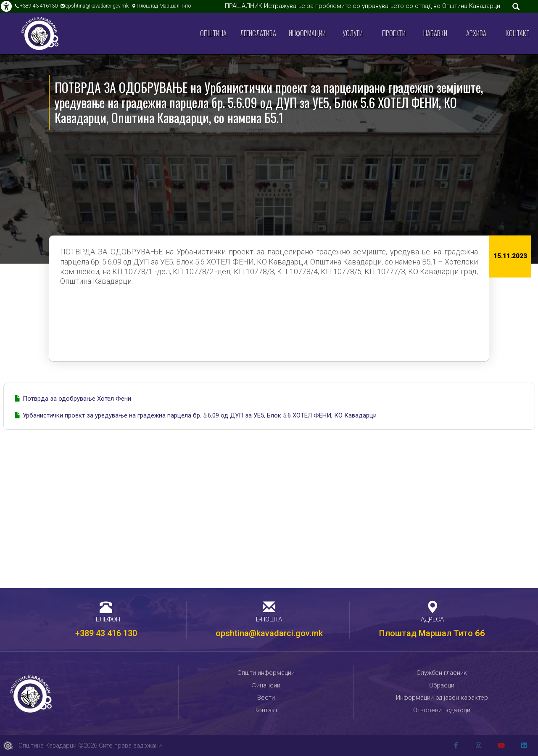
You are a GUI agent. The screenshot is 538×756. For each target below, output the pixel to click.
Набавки (435, 33)
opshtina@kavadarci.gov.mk (97, 6)
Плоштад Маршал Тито (164, 6)
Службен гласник (442, 673)
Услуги (353, 33)
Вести (266, 698)
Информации (307, 33)
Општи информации (266, 673)
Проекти (394, 33)
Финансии (266, 685)
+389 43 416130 (39, 6)
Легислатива (258, 33)
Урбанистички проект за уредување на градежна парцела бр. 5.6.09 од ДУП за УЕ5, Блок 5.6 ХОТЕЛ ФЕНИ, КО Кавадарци (200, 415)
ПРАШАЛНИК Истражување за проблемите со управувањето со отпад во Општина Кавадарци (363, 6)
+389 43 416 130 (106, 633)
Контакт (518, 33)
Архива (476, 33)
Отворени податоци (442, 710)
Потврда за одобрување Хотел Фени (77, 399)
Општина (213, 33)
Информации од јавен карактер (442, 698)
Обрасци (442, 685)
